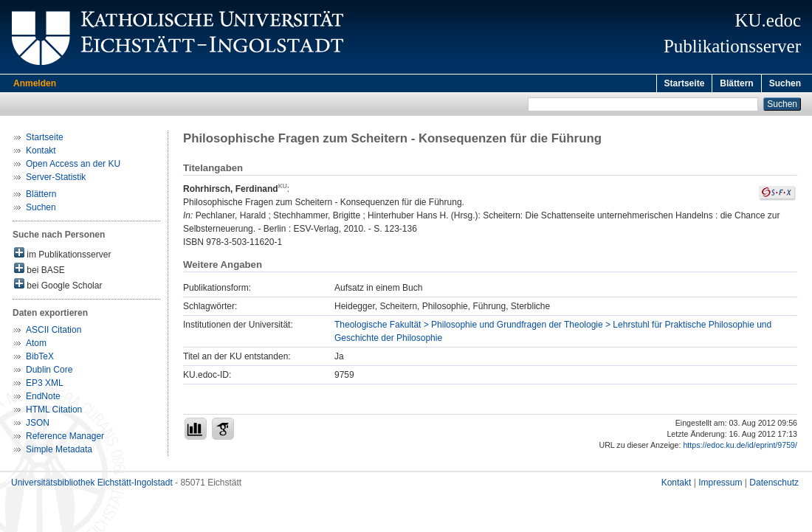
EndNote (43, 398)
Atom (36, 345)
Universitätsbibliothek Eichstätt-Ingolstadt (92, 485)
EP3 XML (45, 385)
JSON (38, 425)
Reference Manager (65, 438)
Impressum (720, 485)
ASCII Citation (54, 332)
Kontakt (41, 153)
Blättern (736, 83)
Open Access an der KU (73, 166)
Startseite (685, 83)
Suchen (785, 83)
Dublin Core (49, 372)
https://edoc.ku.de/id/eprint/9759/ (740, 447)
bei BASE (39, 271)
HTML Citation (54, 412)
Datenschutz (774, 485)
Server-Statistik (56, 179)
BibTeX (40, 359)
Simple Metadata (59, 452)
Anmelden (35, 83)
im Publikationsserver (62, 256)
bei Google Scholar (58, 287)
